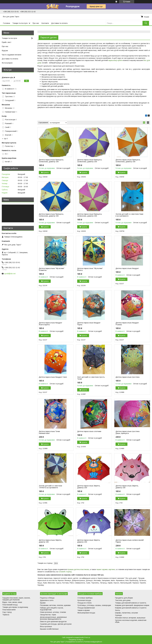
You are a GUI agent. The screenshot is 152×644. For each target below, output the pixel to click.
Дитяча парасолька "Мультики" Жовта (90, 269)
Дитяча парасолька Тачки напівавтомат (49, 432)
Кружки (43, 603)
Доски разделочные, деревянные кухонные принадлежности (53, 618)
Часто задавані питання (12, 55)
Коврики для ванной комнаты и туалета (131, 608)
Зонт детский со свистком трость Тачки (91, 378)
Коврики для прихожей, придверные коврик (132, 605)
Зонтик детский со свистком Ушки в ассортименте (129, 215)
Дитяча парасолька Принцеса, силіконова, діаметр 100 (51, 161)
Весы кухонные (46, 626)
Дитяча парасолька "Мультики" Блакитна (52, 269)
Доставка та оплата (59, 23)
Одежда (118, 615)
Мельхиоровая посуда (86, 613)
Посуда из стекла (84, 603)
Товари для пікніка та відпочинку (15, 607)
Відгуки (5, 50)
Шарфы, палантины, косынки (126, 613)
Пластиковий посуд (10, 605)
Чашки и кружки (84, 610)
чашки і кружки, (102, 569)
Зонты (118, 610)
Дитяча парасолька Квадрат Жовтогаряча (50, 324)
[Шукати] (146, 23)
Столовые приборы (85, 598)
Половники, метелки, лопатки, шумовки (55, 605)
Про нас (36, 23)
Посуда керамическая (86, 608)
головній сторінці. (65, 572)
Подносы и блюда (47, 598)
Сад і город (7, 612)
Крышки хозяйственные (49, 629)
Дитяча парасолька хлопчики (89, 431)
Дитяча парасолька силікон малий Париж (130, 541)
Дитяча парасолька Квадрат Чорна (89, 324)
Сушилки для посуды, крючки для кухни (56, 624)
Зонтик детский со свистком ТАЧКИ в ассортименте (50, 487)
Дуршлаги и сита (47, 600)
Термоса (6, 615)
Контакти (45, 23)
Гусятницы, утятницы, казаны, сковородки (94, 605)
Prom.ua (87, 637)
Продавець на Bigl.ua (76, 640)
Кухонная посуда (84, 600)
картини (112, 569)
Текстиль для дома (123, 600)
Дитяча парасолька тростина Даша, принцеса (127, 432)
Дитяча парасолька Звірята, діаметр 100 (89, 487)
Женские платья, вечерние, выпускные (130, 618)
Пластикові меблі (9, 610)
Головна (6, 23)
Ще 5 (6, 139)
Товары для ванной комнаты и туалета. (131, 603)
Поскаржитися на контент (74, 642)
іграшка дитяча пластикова (78, 569)
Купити (46, 172)
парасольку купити (115, 60)
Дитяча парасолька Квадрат (127, 268)
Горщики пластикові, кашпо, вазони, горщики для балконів (16, 599)
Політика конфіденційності (93, 642)
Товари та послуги (20, 23)
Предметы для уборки (124, 598)
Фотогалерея (7, 63)
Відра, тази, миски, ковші (12, 602)
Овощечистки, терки (48, 615)
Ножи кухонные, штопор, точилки (53, 612)
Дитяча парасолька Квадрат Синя (53, 377)
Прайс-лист (7, 42)
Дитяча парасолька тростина (127, 377)
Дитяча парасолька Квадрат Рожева (127, 324)
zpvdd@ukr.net (10, 274)
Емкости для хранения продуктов (53, 622)
